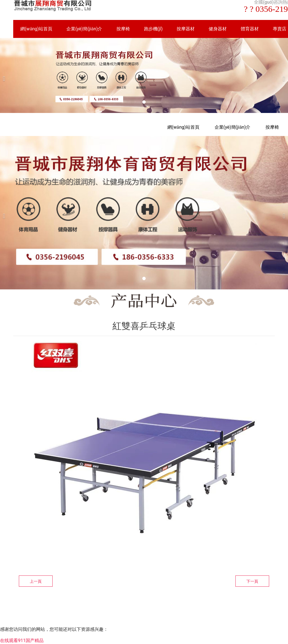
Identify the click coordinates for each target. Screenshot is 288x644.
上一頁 (36, 581)
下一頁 (252, 581)
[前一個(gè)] (6, 75)
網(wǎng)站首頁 (36, 29)
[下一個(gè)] (282, 75)
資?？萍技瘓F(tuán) (169, 609)
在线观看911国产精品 (22, 640)
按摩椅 (123, 29)
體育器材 (250, 29)
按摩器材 (186, 29)
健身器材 (218, 29)
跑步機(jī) (153, 29)
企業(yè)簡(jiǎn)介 (84, 29)
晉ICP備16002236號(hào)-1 (220, 609)
